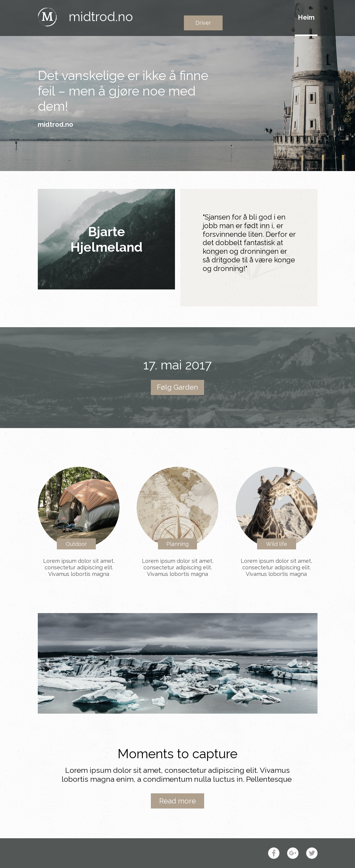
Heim (306, 17)
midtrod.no (101, 17)
